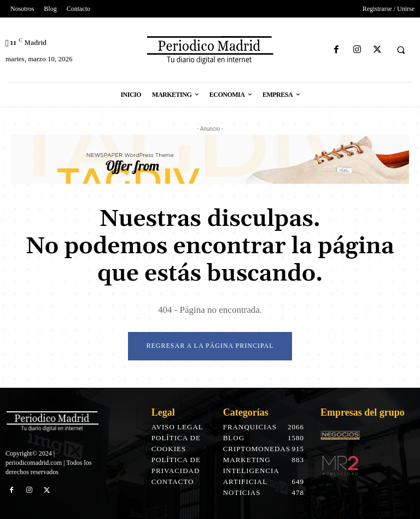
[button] (401, 50)
